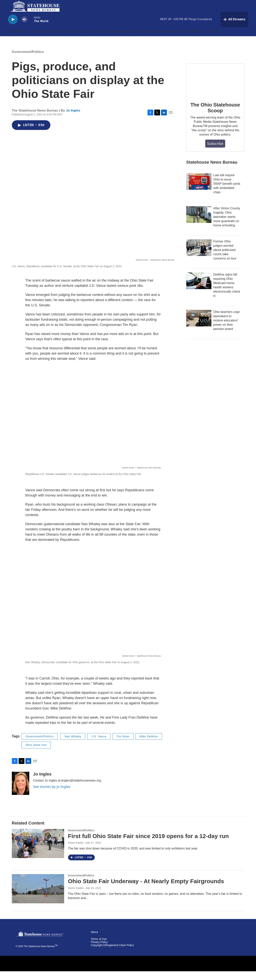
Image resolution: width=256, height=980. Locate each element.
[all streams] (234, 28)
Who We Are (18, 40)
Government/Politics (28, 61)
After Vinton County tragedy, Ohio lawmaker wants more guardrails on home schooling (227, 225)
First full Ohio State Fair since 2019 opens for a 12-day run (148, 845)
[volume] (24, 28)
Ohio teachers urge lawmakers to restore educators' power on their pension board (227, 329)
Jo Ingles (73, 119)
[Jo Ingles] (21, 792)
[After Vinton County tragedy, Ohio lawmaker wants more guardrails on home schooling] (199, 223)
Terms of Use (99, 948)
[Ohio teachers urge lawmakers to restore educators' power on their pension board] (199, 327)
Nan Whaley (73, 745)
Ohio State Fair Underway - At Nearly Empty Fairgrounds (146, 890)
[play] (13, 28)
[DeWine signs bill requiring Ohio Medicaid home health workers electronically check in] (199, 289)
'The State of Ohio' (47, 40)
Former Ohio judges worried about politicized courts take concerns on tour (225, 259)
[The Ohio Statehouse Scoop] (215, 89)
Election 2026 (78, 40)
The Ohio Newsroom (162, 40)
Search (213, 40)
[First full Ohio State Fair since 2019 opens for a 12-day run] (38, 852)
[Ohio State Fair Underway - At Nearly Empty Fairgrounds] (38, 897)
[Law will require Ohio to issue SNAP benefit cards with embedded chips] (199, 190)
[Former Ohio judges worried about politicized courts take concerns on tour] (199, 256)
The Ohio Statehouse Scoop (117, 40)
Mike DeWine (149, 745)
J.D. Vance (99, 745)
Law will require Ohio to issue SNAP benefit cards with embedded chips (227, 192)
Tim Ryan (123, 745)
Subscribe (215, 152)
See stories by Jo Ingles (52, 795)
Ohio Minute (192, 40)
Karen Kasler (76, 851)
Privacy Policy (99, 951)
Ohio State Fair (36, 754)
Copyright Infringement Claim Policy (112, 954)
